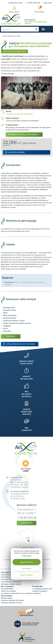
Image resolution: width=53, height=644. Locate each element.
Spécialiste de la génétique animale (36, 22)
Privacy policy (27, 556)
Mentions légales (7, 598)
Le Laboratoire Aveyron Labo (42, 589)
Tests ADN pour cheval (9, 575)
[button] (43, 29)
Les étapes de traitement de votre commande (16, 593)
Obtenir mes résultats (8, 591)
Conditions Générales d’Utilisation (12, 600)
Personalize (27, 568)
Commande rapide (7, 589)
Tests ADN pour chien (12, 36)
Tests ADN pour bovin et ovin (11, 582)
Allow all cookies (26, 562)
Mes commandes (7, 586)
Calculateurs (37, 593)
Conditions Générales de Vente (11, 603)
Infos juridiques (7, 596)
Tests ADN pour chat (8, 579)
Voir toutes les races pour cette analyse (19, 114)
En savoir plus (38, 586)
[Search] (36, 29)
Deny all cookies (27, 575)
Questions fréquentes (40, 591)
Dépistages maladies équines (11, 584)
